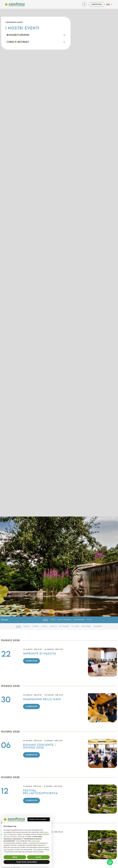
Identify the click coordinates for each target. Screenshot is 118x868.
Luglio (44, 626)
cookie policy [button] (36, 841)
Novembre (86, 626)
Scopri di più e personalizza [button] (27, 862)
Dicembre (98, 626)
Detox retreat (64, 620)
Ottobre (75, 626)
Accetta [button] (38, 857)
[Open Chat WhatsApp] (110, 862)
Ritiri (89, 620)
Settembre (64, 626)
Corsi (53, 620)
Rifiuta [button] (15, 857)
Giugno (36, 626)
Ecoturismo (79, 620)
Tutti (45, 620)
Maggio (27, 626)
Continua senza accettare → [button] (39, 819)
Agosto (53, 626)
